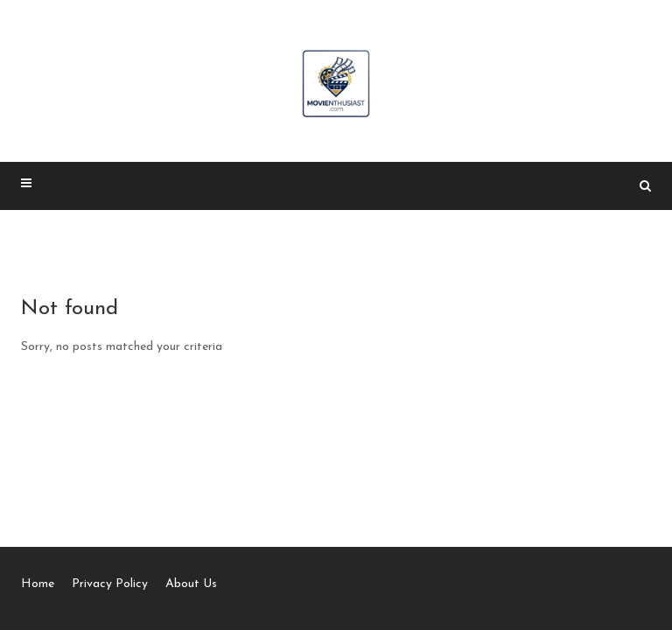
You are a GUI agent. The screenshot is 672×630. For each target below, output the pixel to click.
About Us (191, 584)
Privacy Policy (110, 584)
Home (38, 584)
